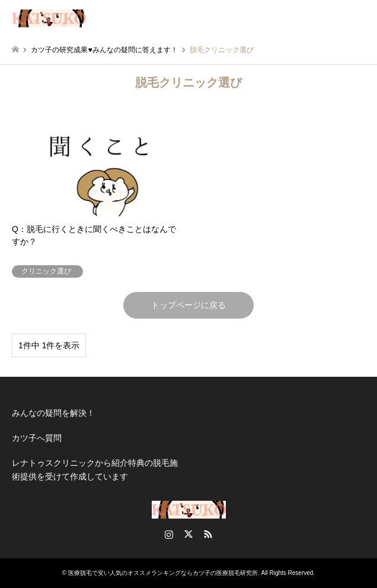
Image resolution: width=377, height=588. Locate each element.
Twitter (188, 534)
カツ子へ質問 (37, 438)
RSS (208, 534)
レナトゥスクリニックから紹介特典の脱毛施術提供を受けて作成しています (95, 469)
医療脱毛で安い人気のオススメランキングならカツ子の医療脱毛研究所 (163, 573)
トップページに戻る (188, 305)
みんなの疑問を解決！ (53, 413)
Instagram (169, 534)
